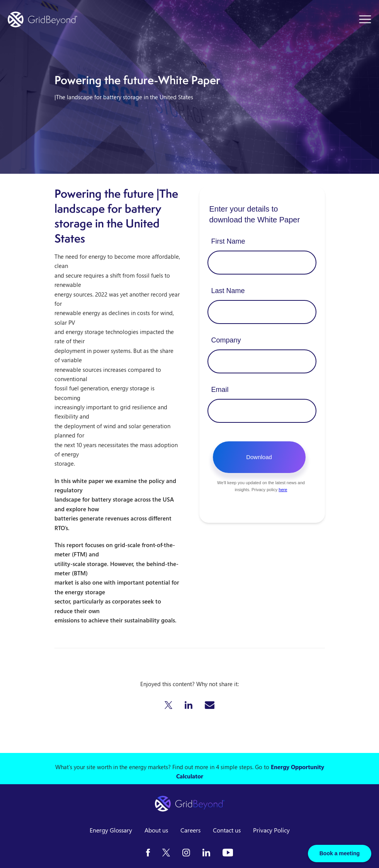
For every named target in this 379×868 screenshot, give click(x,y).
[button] (168, 705)
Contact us (227, 830)
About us (156, 830)
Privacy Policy (271, 830)
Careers (190, 830)
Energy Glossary (111, 830)
